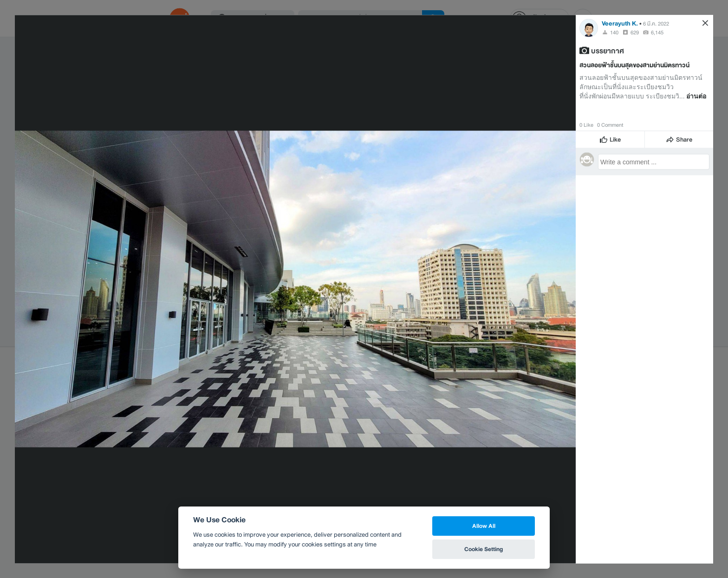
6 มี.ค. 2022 (656, 23)
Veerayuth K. (620, 23)
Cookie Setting (484, 549)
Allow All (484, 526)
